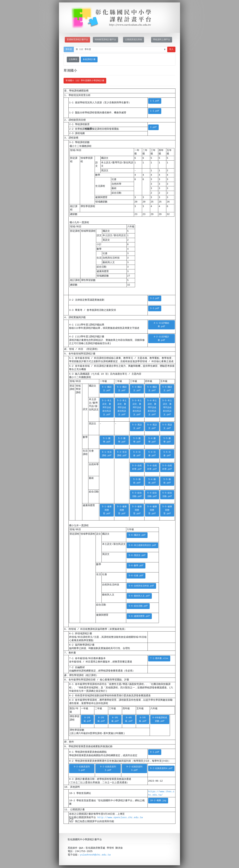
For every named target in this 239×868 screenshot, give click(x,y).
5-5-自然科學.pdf (167, 467)
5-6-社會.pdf (136, 576)
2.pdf (153, 127)
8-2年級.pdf (101, 719)
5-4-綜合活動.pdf (152, 495)
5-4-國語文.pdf (152, 389)
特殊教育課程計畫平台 (105, 40)
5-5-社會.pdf (167, 454)
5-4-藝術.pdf (152, 481)
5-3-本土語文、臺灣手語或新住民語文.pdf (137, 408)
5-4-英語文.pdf (152, 427)
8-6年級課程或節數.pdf (160, 719)
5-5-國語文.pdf (167, 389)
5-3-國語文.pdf (137, 389)
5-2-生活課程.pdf (122, 454)
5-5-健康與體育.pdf (167, 510)
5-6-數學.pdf (136, 566)
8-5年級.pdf (143, 719)
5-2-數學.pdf (122, 440)
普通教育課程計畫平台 (77, 40)
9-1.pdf (155, 752)
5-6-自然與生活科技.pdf (141, 586)
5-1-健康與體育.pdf (107, 510)
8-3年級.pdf (115, 719)
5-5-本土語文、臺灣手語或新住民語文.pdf (167, 408)
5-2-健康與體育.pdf (122, 510)
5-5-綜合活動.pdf (167, 495)
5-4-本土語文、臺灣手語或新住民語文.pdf (152, 408)
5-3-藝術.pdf (137, 481)
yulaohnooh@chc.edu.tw (95, 855)
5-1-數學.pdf (107, 440)
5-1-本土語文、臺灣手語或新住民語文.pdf (107, 408)
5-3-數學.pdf (137, 440)
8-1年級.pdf (87, 719)
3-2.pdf (155, 298)
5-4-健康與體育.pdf (152, 510)
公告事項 (73, 59)
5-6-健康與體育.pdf (139, 616)
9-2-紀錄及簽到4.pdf (161, 768)
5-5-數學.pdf (167, 440)
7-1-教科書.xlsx (159, 658)
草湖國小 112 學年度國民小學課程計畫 (85, 81)
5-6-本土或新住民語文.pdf (142, 545)
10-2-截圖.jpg (158, 801)
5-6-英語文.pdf (137, 555)
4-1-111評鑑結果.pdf (161, 325)
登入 (171, 49)
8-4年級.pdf (129, 719)
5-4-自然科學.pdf (152, 467)
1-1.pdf (155, 101)
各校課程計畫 (89, 59)
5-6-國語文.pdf (137, 535)
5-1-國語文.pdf (107, 389)
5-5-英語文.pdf (167, 427)
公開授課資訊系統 (134, 40)
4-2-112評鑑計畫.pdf (161, 339)
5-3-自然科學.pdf (137, 467)
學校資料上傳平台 (162, 40)
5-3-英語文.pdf (137, 427)
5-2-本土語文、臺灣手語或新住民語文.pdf (122, 408)
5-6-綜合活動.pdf (138, 606)
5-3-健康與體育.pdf (137, 510)
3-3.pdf (155, 308)
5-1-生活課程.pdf (107, 454)
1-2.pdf (155, 111)
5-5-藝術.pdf (167, 481)
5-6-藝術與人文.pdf (139, 596)
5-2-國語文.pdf (122, 389)
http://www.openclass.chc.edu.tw (120, 818)
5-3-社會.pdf (137, 454)
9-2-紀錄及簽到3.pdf (135, 769)
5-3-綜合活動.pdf (137, 495)
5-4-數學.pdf (152, 440)
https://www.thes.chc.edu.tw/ (161, 793)
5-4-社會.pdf (152, 454)
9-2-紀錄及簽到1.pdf (82, 769)
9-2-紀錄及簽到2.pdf (108, 769)
